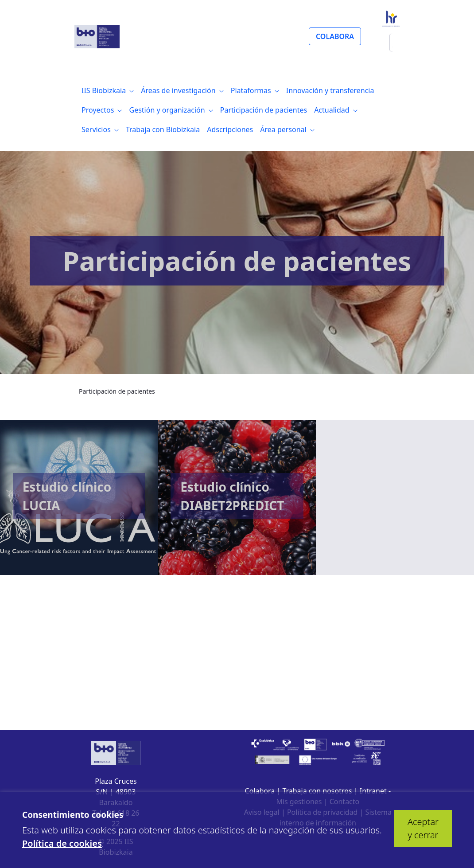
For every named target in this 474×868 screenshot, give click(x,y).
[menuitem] (108, 90)
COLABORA (335, 36)
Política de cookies (62, 843)
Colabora (260, 791)
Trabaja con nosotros (317, 791)
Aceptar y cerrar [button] (423, 828)
